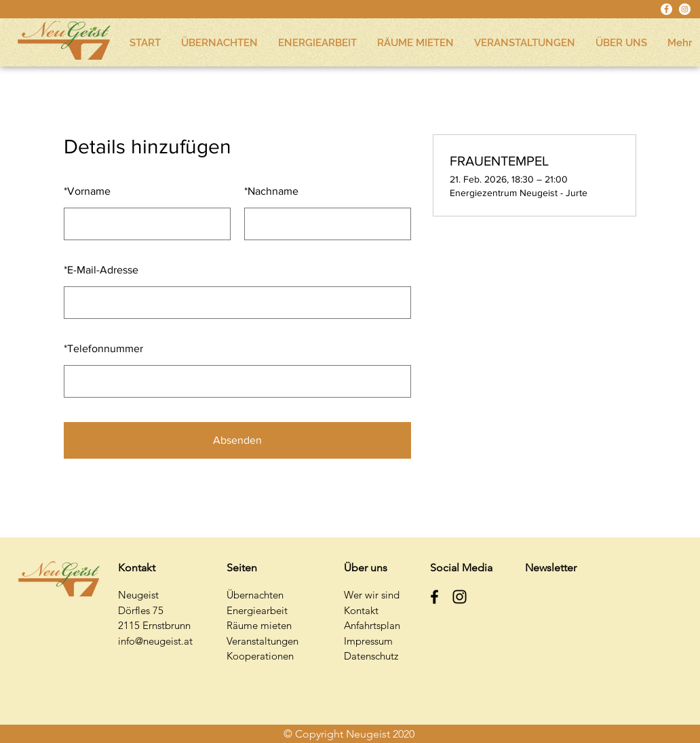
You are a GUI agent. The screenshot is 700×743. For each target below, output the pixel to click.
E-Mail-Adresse (101, 270)
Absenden (237, 440)
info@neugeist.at (155, 641)
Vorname (87, 191)
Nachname (271, 191)
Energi (241, 610)
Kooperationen (260, 656)
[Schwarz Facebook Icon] (434, 597)
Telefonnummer (103, 348)
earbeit (272, 610)
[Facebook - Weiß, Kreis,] (666, 9)
